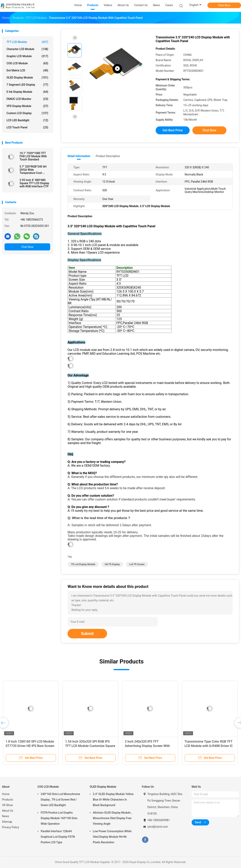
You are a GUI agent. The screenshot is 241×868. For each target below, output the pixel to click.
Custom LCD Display (27, 113)
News (5, 816)
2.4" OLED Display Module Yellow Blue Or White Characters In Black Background (113, 800)
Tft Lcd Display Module (83, 564)
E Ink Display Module (27, 92)
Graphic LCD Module (27, 56)
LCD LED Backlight (27, 120)
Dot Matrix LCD (27, 70)
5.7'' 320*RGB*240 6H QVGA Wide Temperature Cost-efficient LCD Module (33, 170)
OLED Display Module (27, 78)
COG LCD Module (27, 63)
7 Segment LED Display (27, 85)
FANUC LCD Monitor (27, 99)
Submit (87, 634)
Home (6, 794)
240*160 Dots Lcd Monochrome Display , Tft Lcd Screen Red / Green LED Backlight (60, 800)
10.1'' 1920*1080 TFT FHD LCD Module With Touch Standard (33, 156)
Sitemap (7, 822)
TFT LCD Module (27, 42)
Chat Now (224, 5)
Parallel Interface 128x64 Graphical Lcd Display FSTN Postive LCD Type (58, 837)
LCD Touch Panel (27, 127)
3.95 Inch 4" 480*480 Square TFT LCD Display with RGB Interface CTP (34, 183)
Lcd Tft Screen (137, 564)
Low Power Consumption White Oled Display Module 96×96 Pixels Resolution (112, 837)
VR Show (8, 805)
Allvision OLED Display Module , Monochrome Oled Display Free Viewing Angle (112, 818)
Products (8, 800)
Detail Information (79, 156)
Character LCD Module (27, 49)
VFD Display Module (27, 106)
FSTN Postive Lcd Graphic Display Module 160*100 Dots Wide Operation (59, 818)
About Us (8, 811)
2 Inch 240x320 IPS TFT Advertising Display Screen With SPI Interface (147, 746)
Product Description (108, 156)
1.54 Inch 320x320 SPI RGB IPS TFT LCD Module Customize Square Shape (90, 746)
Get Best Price (173, 130)
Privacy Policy (10, 827)
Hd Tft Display (112, 564)
